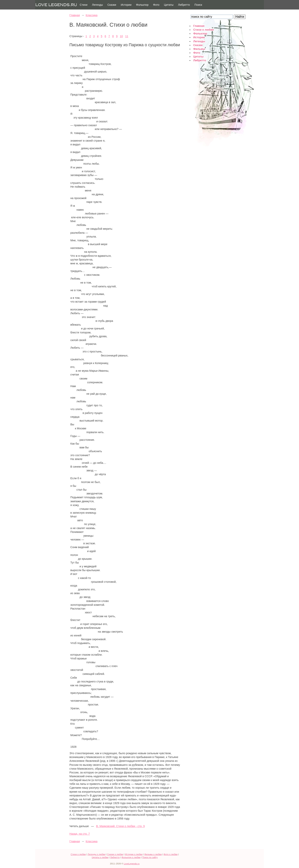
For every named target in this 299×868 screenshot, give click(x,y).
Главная (75, 15)
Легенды (97, 5)
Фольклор (142, 5)
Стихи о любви (203, 30)
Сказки (112, 5)
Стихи (84, 5)
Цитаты (169, 5)
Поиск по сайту (150, 857)
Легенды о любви (96, 854)
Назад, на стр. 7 (80, 834)
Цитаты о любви (100, 857)
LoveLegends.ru (132, 864)
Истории (126, 5)
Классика (92, 15)
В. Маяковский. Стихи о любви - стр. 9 (120, 826)
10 (121, 36)
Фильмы (199, 49)
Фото (156, 5)
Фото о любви (171, 854)
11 (127, 36)
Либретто (184, 5)
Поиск (198, 5)
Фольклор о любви (131, 857)
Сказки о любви (115, 854)
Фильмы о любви (153, 854)
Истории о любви (134, 854)
